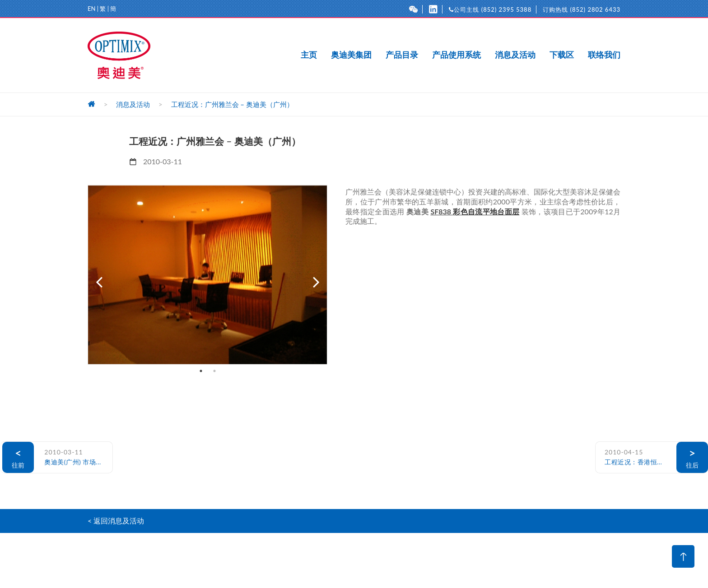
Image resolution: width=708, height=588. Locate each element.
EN (91, 9)
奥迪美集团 (351, 55)
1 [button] (201, 371)
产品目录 (402, 55)
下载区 (562, 55)
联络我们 (604, 55)
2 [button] (214, 371)
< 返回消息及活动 (116, 521)
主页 (309, 55)
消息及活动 (515, 55)
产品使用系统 (456, 55)
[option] (207, 275)
